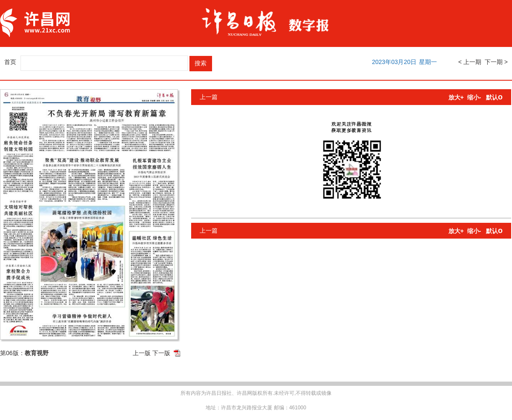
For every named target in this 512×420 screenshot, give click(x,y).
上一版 (142, 353)
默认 (494, 97)
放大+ (456, 97)
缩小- (474, 97)
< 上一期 (470, 62)
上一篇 (209, 97)
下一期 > (496, 62)
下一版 (161, 353)
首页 (10, 62)
